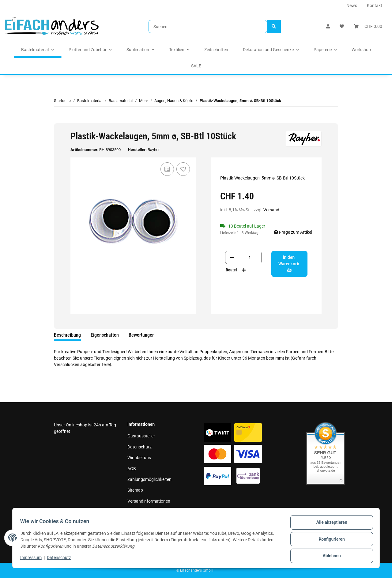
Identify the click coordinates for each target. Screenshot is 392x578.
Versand (271, 210)
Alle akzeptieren (329, 524)
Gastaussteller (141, 436)
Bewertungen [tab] (142, 335)
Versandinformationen (149, 501)
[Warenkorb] (368, 26)
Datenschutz (139, 447)
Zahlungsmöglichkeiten (149, 479)
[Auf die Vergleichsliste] (167, 169)
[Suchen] (208, 26)
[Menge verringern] (232, 257)
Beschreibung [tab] (67, 335)
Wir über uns (139, 458)
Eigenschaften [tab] (105, 335)
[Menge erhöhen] (244, 270)
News (352, 6)
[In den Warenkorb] (59, 120)
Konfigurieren (329, 540)
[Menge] (250, 257)
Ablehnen (329, 556)
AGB (132, 469)
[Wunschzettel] (342, 26)
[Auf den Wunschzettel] (183, 169)
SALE (196, 66)
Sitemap (135, 490)
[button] (328, 26)
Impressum (138, 512)
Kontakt (375, 6)
